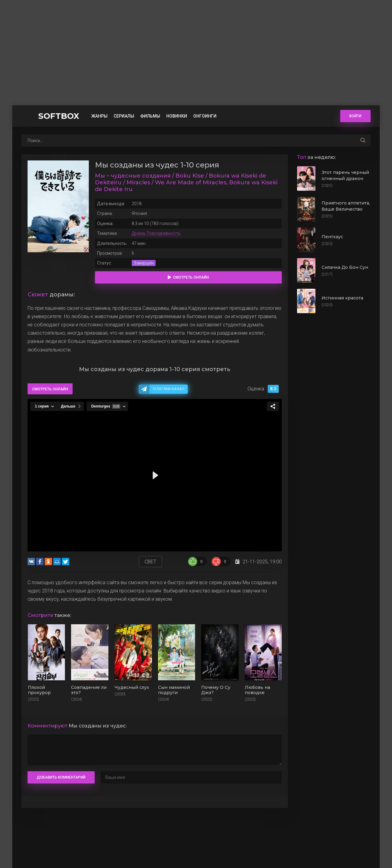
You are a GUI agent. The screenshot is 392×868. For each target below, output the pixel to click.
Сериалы (124, 116)
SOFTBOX (59, 116)
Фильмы (150, 116)
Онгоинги (205, 116)
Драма (138, 233)
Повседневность (164, 233)
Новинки (177, 116)
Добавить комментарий (61, 777)
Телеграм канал (169, 389)
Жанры (99, 116)
